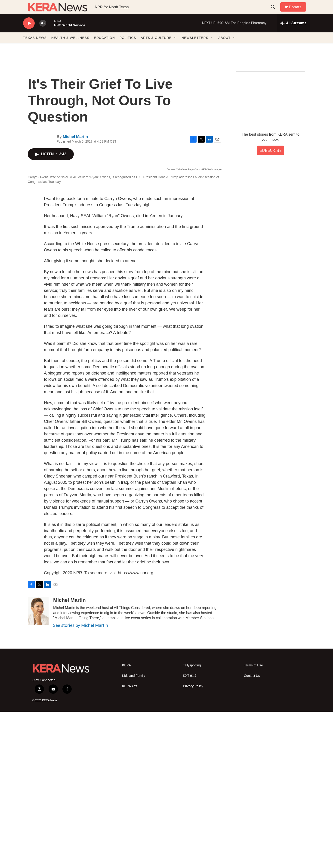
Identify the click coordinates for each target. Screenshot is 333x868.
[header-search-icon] (275, 12)
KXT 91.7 (190, 832)
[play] (29, 34)
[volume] (43, 34)
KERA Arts (130, 842)
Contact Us (252, 832)
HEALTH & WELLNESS (70, 48)
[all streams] (293, 34)
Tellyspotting (192, 822)
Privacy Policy (193, 842)
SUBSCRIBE (270, 161)
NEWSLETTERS (195, 48)
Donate (298, 12)
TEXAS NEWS (35, 48)
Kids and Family (134, 832)
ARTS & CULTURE (156, 48)
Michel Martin (75, 147)
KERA (126, 822)
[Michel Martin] (38, 767)
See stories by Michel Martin (81, 781)
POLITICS (128, 48)
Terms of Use (253, 822)
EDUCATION (104, 48)
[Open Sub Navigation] (175, 48)
